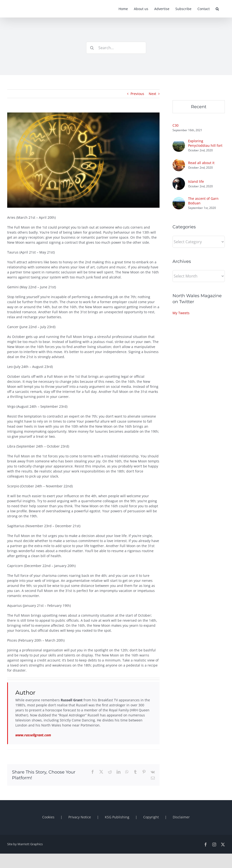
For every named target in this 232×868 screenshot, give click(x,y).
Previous (137, 94)
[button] (217, 9)
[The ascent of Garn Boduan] (179, 199)
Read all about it (201, 163)
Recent (199, 107)
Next (152, 94)
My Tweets (181, 313)
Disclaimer (181, 817)
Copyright (151, 817)
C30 (175, 125)
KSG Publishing (117, 817)
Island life (196, 181)
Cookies (48, 817)
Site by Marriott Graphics (25, 844)
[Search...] (116, 48)
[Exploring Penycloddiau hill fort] (179, 142)
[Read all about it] (179, 161)
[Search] (92, 48)
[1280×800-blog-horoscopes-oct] (83, 160)
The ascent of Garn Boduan (203, 201)
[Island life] (179, 180)
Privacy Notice (80, 817)
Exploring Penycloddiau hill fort (205, 143)
